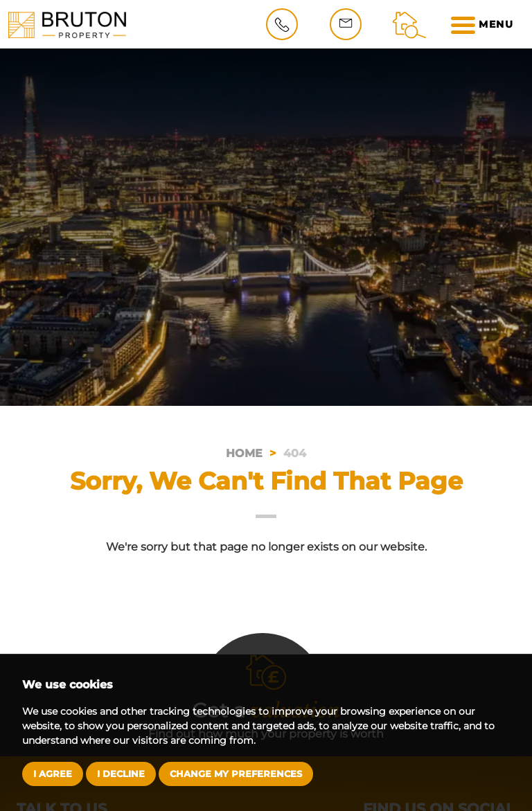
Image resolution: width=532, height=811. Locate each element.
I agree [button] (53, 774)
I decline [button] (121, 774)
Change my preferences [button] (236, 774)
